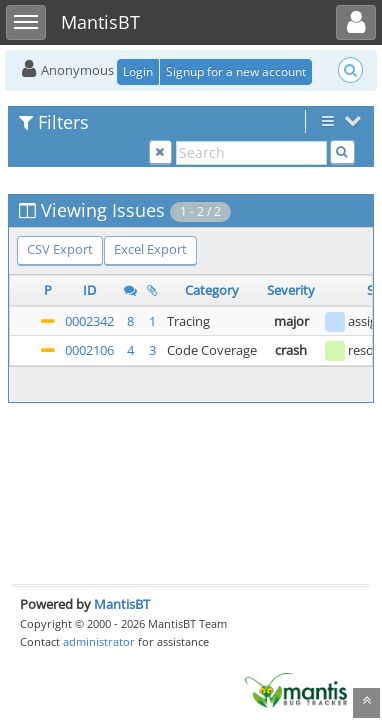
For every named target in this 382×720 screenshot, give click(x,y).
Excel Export (150, 249)
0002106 (89, 350)
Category (212, 290)
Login (138, 71)
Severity (291, 290)
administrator (99, 641)
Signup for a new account (236, 71)
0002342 (89, 321)
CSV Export (60, 249)
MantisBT (122, 604)
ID (89, 290)
